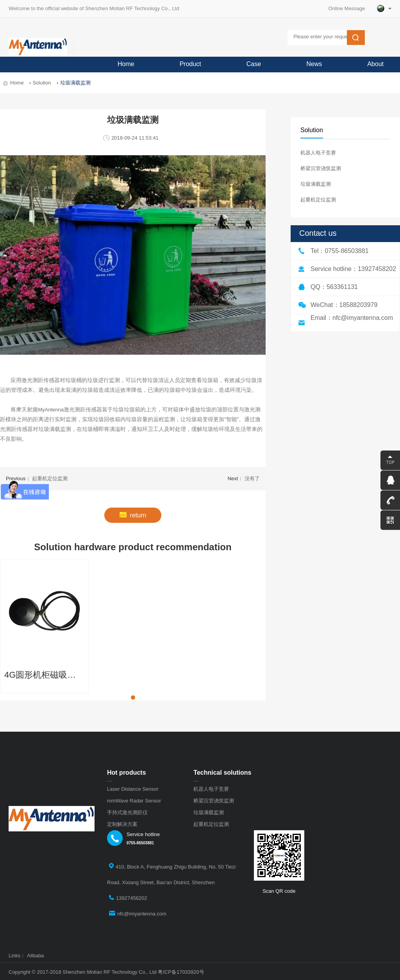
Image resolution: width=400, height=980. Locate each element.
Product (190, 64)
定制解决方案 (122, 824)
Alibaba (35, 956)
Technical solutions (222, 773)
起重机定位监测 (318, 200)
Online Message (350, 8)
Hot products (127, 773)
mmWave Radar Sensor (134, 801)
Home (126, 64)
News (314, 64)
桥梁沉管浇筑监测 (321, 168)
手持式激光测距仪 (127, 812)
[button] (133, 697)
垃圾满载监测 (316, 184)
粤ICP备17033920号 (181, 972)
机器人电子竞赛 (318, 153)
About (375, 64)
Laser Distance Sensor (133, 789)
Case (254, 64)
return (133, 515)
